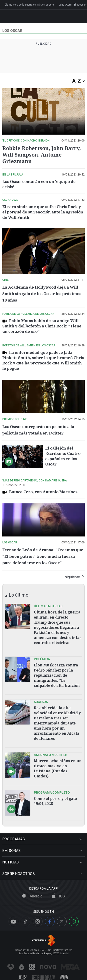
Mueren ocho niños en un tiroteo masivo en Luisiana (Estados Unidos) (58, 768)
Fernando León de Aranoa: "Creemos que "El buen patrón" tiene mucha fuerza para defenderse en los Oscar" (43, 556)
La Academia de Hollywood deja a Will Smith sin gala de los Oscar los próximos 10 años (42, 294)
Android (32, 896)
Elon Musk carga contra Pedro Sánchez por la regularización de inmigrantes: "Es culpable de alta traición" (58, 675)
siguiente (75, 577)
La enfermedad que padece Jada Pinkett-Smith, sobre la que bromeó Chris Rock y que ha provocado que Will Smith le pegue (43, 360)
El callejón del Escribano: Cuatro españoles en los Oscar (63, 456)
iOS (58, 896)
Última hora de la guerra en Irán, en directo (29, 5)
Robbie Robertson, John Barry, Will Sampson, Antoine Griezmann (42, 154)
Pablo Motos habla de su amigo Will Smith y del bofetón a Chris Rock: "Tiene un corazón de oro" (42, 326)
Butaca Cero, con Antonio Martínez (43, 492)
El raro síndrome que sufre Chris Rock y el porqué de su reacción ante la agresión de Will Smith (43, 212)
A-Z (78, 81)
